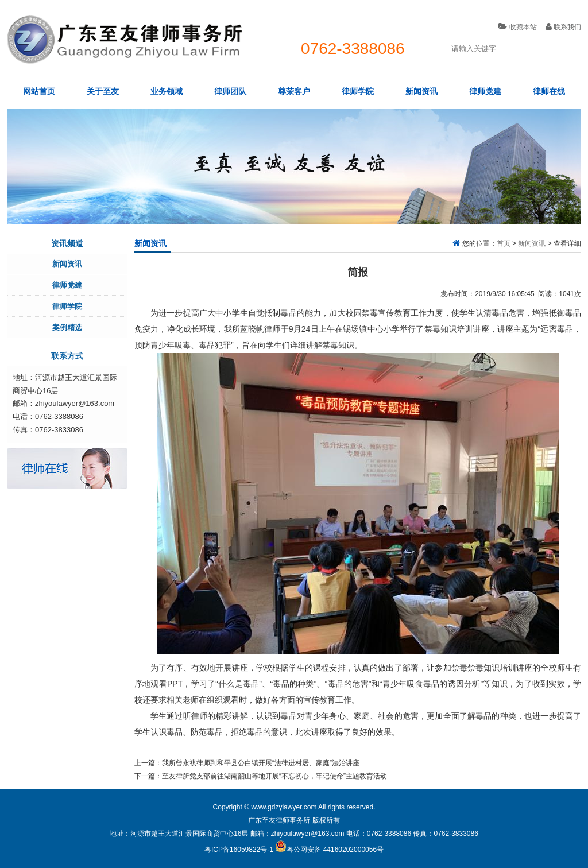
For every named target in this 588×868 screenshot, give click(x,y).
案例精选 (67, 328)
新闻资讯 (421, 91)
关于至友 (103, 91)
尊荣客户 (294, 91)
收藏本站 (517, 27)
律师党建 (485, 91)
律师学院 (358, 91)
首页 (504, 243)
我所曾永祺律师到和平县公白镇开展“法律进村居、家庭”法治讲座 (261, 763)
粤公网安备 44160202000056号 (329, 850)
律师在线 (549, 91)
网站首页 (39, 91)
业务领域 (167, 91)
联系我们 (563, 27)
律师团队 (230, 91)
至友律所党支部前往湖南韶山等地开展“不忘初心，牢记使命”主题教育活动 (274, 776)
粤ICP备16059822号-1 (239, 850)
